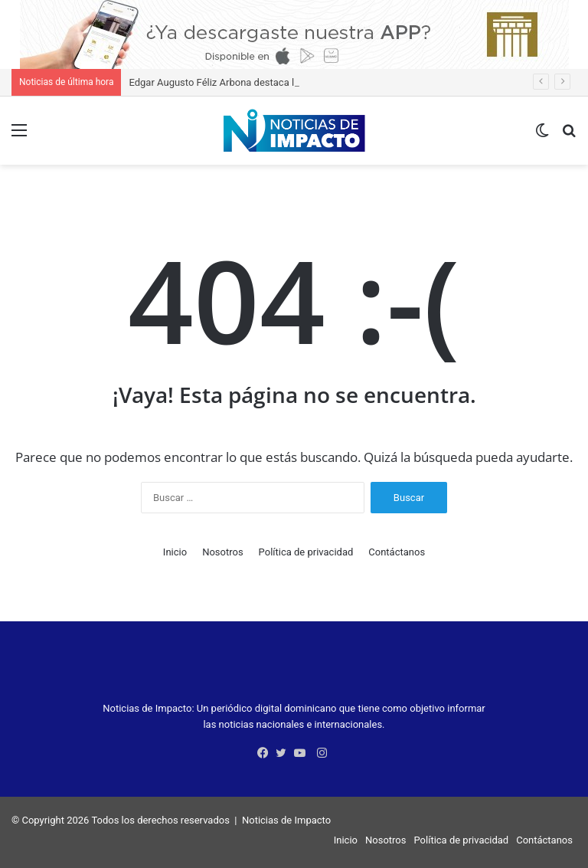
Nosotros (222, 552)
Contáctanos (397, 552)
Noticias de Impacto (286, 820)
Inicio (175, 552)
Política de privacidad (306, 552)
